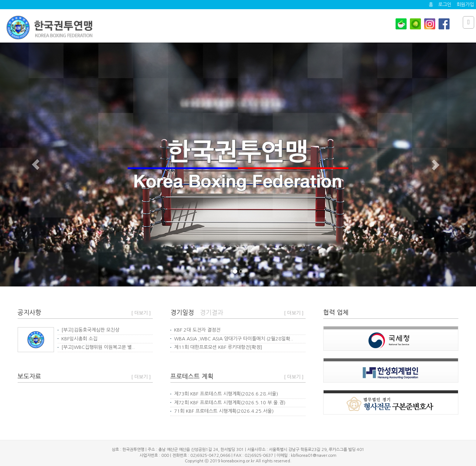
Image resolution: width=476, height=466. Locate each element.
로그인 (445, 5)
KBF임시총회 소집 (77, 339)
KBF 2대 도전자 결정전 (195, 330)
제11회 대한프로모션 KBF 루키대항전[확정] (216, 347)
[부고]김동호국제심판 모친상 (89, 330)
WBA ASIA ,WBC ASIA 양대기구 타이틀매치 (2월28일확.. (232, 339)
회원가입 (465, 5)
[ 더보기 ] (141, 313)
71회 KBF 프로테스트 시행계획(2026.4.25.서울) (222, 411)
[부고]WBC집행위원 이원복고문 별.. (96, 347)
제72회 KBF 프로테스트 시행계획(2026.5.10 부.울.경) (228, 403)
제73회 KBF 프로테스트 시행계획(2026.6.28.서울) (224, 394)
